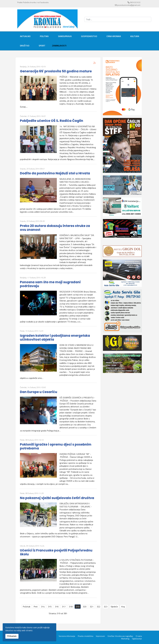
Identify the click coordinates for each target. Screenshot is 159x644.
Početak (27, 607)
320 (85, 607)
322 (99, 607)
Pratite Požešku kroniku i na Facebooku (33, 2)
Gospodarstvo (89, 36)
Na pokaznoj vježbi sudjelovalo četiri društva (57, 498)
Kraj (123, 607)
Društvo (25, 46)
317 (64, 607)
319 (78, 607)
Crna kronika (114, 36)
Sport (42, 46)
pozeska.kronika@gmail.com (129, 5)
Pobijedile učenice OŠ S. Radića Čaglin (52, 121)
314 (43, 607)
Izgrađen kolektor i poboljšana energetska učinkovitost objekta (55, 338)
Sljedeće (114, 607)
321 (92, 607)
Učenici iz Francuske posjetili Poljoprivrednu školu (56, 552)
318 (71, 607)
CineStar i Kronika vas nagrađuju (120, 636)
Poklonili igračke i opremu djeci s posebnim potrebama (56, 446)
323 (105, 607)
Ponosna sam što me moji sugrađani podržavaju (50, 284)
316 (57, 607)
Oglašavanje (137, 639)
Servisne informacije (67, 636)
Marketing (125, 639)
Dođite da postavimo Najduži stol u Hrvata (55, 173)
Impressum (100, 636)
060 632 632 (135, 2)
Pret (36, 607)
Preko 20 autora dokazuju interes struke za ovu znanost (55, 228)
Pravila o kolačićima (86, 636)
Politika (44, 36)
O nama (139, 636)
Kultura (135, 36)
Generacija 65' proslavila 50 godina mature (56, 71)
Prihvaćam (12, 636)
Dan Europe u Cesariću (39, 392)
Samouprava (65, 36)
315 (50, 607)
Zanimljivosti (59, 46)
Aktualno (25, 36)
